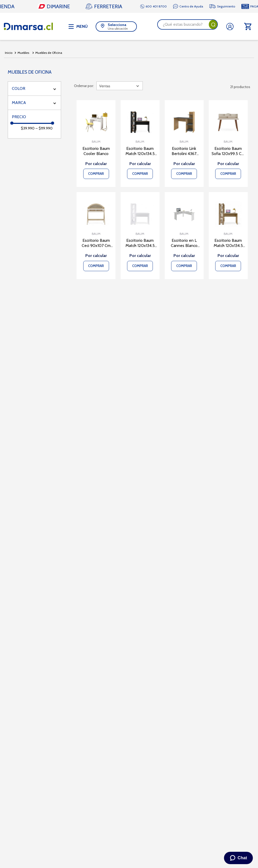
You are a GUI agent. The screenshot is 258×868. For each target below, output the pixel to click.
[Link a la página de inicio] (9, 53)
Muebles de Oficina (49, 53)
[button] (116, 27)
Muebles (23, 53)
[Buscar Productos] (213, 24)
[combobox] (188, 24)
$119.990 (44, 128)
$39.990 (28, 128)
